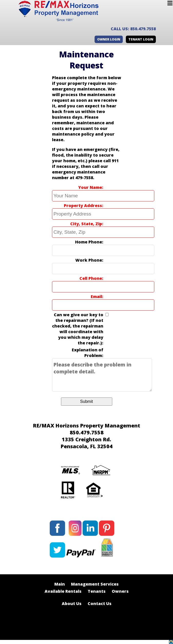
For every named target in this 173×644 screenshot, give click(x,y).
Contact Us (100, 604)
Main (60, 584)
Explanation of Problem (88, 353)
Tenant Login (141, 39)
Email (96, 297)
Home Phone (89, 242)
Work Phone (89, 260)
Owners (120, 591)
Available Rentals (63, 591)
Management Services (95, 584)
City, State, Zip (86, 224)
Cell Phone (91, 278)
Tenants (97, 591)
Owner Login (109, 39)
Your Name (90, 187)
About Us (72, 604)
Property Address (83, 206)
